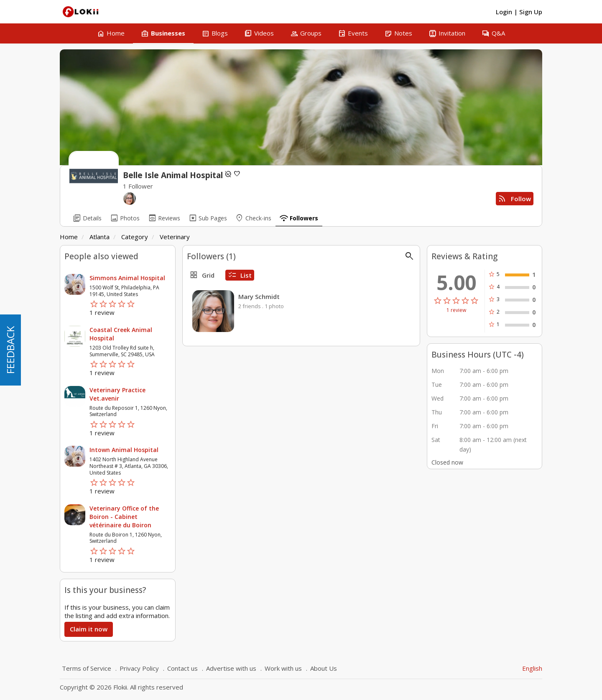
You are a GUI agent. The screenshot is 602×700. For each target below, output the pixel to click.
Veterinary (175, 237)
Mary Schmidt (259, 296)
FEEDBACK (10, 350)
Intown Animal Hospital (124, 450)
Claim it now (89, 629)
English (532, 668)
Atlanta (99, 237)
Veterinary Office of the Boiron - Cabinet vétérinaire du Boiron (124, 517)
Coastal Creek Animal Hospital (121, 334)
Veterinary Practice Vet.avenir (117, 394)
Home (69, 237)
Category (135, 237)
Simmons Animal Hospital (127, 278)
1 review (456, 310)
